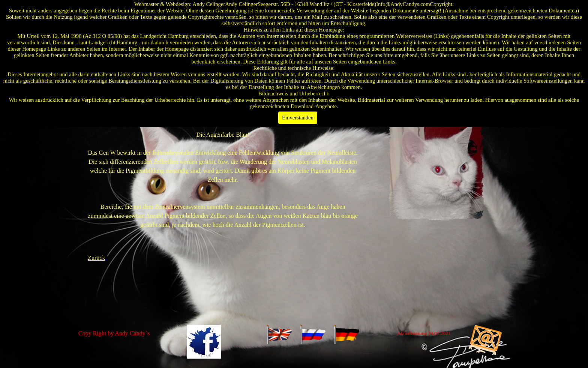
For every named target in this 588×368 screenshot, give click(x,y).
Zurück (96, 258)
